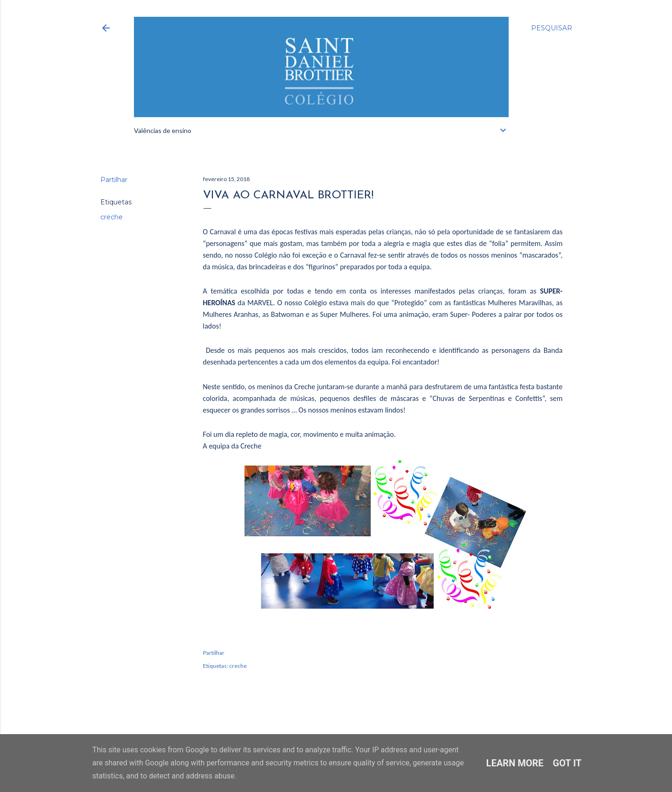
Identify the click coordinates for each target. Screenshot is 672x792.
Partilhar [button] (114, 180)
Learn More (515, 763)
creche (112, 217)
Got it (567, 763)
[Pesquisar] (552, 28)
